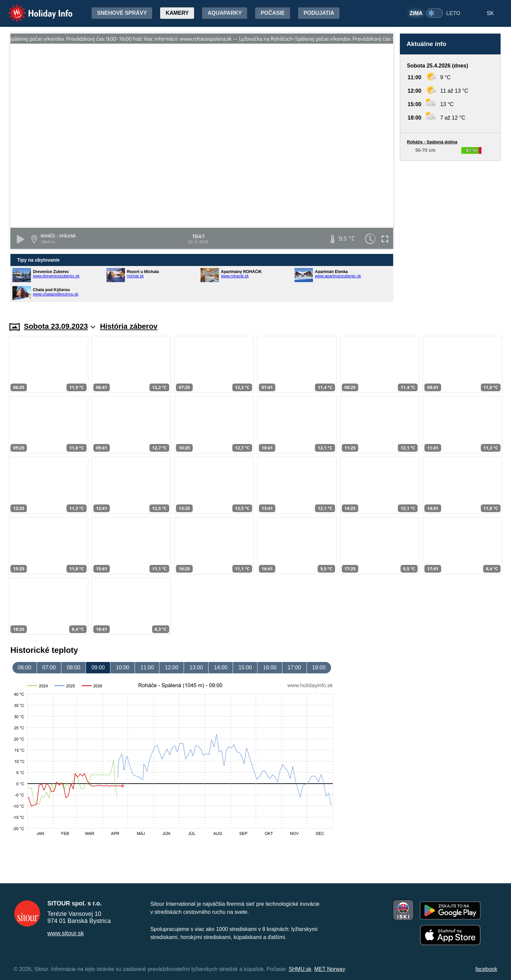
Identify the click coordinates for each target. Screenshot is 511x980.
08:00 (74, 667)
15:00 (245, 667)
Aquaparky (225, 13)
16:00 (270, 667)
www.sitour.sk (66, 933)
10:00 (123, 667)
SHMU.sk (300, 969)
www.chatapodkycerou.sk (56, 294)
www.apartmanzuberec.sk (338, 276)
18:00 (319, 667)
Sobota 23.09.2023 (60, 326)
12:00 (172, 667)
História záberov (129, 326)
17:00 (294, 667)
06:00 (25, 667)
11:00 (147, 667)
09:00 (98, 667)
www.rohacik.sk (235, 276)
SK (490, 13)
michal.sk (135, 276)
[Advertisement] (450, 235)
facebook (486, 969)
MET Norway (330, 969)
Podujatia (319, 13)
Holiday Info (34, 9)
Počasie (273, 13)
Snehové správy (122, 13)
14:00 (221, 667)
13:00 (196, 667)
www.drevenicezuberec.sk (56, 276)
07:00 (49, 667)
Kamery (177, 13)
